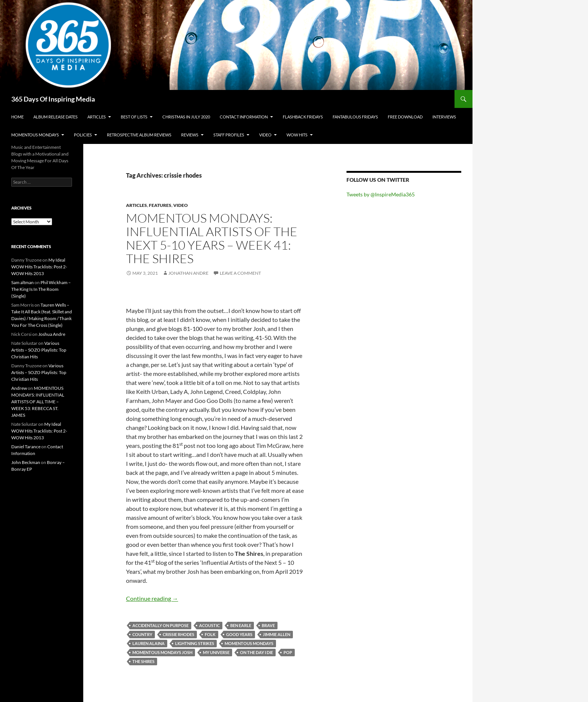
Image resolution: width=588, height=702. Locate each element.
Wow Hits (297, 135)
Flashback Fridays (303, 117)
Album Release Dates (55, 117)
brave (268, 625)
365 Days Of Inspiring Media (53, 99)
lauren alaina (148, 643)
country (142, 634)
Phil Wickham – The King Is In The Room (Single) (41, 289)
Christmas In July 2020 (186, 117)
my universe (216, 652)
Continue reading (152, 598)
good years (239, 634)
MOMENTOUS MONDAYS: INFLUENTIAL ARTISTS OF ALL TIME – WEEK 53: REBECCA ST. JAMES (38, 402)
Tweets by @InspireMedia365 (381, 194)
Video (265, 135)
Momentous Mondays (35, 135)
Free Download (405, 117)
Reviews (190, 135)
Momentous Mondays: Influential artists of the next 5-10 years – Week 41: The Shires (212, 238)
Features (160, 205)
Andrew (19, 388)
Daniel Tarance (26, 447)
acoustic (209, 625)
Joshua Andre (52, 334)
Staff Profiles (229, 135)
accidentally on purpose (160, 625)
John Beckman (26, 462)
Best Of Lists (134, 117)
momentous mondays (249, 643)
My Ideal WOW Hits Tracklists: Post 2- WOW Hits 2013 (39, 267)
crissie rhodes (178, 634)
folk (210, 634)
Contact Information (244, 117)
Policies (83, 135)
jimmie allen (277, 634)
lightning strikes (195, 643)
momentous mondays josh (162, 652)
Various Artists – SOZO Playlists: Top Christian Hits (39, 350)
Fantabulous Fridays (355, 117)
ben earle (241, 625)
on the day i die (256, 652)
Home (17, 117)
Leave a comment (240, 273)
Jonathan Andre (188, 273)
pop (288, 652)
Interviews (444, 117)
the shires (143, 661)
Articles (97, 117)
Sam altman (22, 282)
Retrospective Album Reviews (139, 135)
